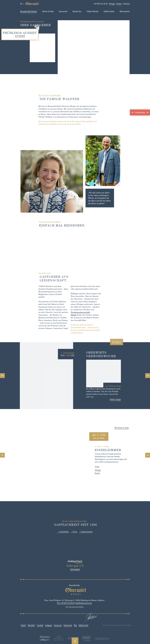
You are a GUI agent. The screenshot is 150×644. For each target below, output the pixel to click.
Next (148, 376)
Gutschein (126, 4)
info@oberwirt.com (76, 603)
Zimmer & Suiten (48, 11)
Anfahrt (16, 625)
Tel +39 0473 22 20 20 (58, 603)
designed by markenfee (131, 625)
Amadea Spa (77, 11)
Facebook (32, 625)
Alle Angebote (124, 342)
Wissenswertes (125, 11)
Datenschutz (60, 625)
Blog (68, 625)
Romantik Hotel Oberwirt (29, 11)
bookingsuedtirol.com (95, 638)
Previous (2, 376)
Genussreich (63, 11)
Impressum (50, 625)
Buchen (119, 4)
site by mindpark (116, 625)
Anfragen (112, 4)
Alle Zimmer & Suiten (130, 428)
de (21, 4)
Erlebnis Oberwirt (92, 11)
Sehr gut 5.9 (67, 566)
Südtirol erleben (109, 11)
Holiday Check (76, 625)
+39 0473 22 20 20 (101, 4)
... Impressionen (86, 531)
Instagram (41, 625)
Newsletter (24, 625)
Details (105, 467)
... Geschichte (63, 531)
